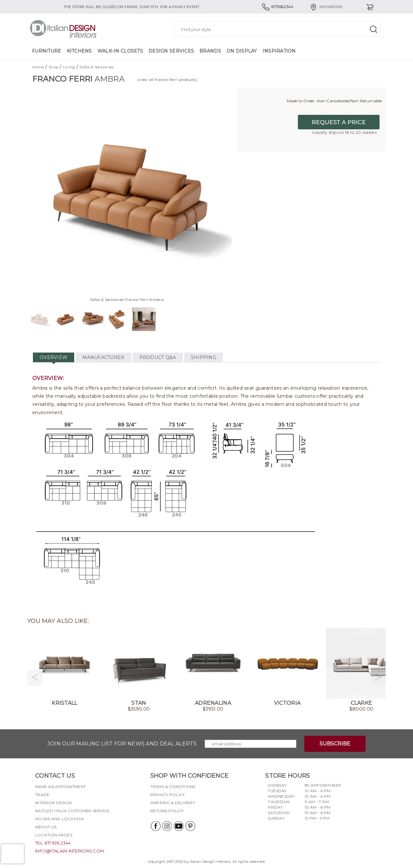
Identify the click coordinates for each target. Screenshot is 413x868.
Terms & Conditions (173, 787)
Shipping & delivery (173, 803)
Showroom (326, 7)
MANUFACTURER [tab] (103, 357)
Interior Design (53, 803)
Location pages (54, 835)
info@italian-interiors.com (70, 851)
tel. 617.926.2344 (53, 843)
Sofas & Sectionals (96, 67)
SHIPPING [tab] (204, 357)
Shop (53, 67)
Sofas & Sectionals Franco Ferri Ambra (127, 299)
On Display (242, 51)
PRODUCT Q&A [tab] (158, 357)
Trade (42, 795)
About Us (46, 827)
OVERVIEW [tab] (54, 357)
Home (38, 67)
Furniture (47, 51)
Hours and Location (59, 819)
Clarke (362, 703)
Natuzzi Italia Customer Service (73, 811)
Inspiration (279, 51)
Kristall (64, 703)
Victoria (287, 703)
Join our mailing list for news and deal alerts (122, 744)
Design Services (171, 51)
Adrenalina (213, 703)
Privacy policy (168, 795)
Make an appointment (60, 787)
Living (69, 67)
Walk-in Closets (120, 51)
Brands (210, 51)
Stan (139, 703)
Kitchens (79, 51)
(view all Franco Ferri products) (167, 80)
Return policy (167, 811)
